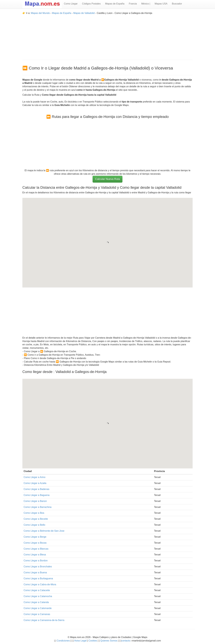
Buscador (177, 4)
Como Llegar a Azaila (35, 483)
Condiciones (63, 641)
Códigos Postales (91, 4)
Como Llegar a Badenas (37, 489)
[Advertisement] (107, 36)
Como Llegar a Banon (35, 501)
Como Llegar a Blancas (36, 549)
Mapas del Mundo (40, 13)
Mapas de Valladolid (84, 13)
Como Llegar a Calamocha (38, 596)
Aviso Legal (80, 641)
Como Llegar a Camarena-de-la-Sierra (44, 620)
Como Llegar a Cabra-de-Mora (40, 584)
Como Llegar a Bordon (36, 561)
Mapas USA (161, 4)
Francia (133, 4)
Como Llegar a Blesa (35, 555)
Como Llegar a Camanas (37, 614)
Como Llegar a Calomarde (38, 608)
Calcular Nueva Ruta (107, 179)
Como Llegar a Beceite (36, 519)
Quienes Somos (109, 641)
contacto (126, 641)
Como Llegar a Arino (34, 477)
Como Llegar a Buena (35, 573)
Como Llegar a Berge (35, 537)
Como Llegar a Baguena (37, 495)
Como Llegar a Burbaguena (38, 578)
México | (146, 4)
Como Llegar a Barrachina (38, 507)
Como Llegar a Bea (34, 513)
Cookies (93, 641)
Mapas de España (115, 4)
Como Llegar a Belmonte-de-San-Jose (44, 531)
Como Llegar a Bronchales (38, 567)
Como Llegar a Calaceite (37, 590)
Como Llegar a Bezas (35, 543)
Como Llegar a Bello (34, 525)
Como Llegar (71, 4)
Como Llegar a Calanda (36, 602)
